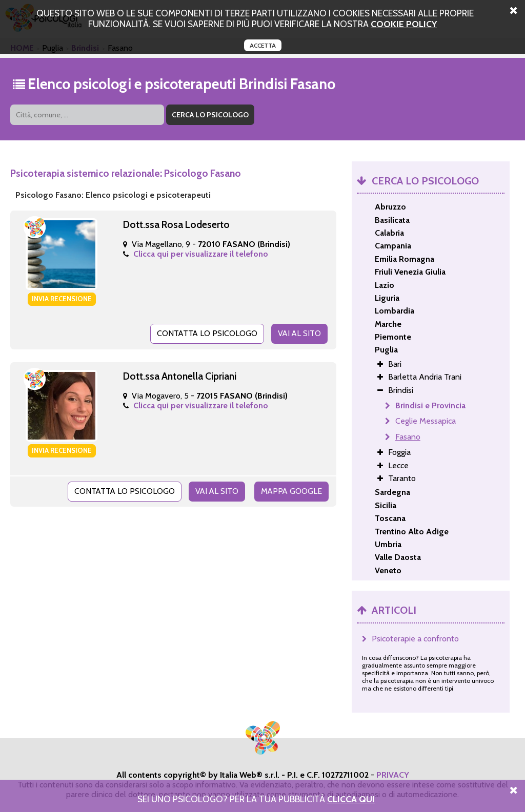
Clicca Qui (351, 799)
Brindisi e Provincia (430, 405)
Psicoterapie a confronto (415, 639)
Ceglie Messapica (426, 421)
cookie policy (404, 24)
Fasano (408, 437)
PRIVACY (393, 775)
